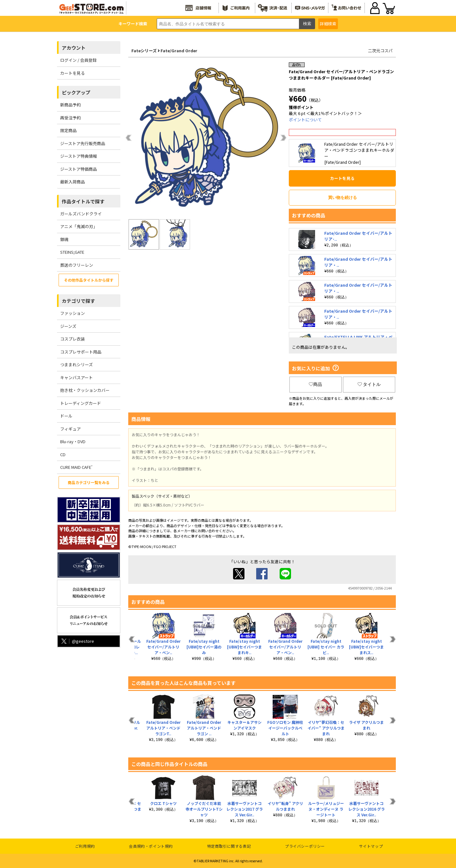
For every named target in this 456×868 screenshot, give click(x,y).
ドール (66, 416)
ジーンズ (68, 326)
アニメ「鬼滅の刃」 (79, 226)
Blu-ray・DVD (73, 441)
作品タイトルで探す (83, 201)
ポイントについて (305, 120)
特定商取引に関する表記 (229, 846)
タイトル (369, 384)
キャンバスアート (76, 377)
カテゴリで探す (78, 301)
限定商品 (68, 130)
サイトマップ (371, 846)
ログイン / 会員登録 (78, 60)
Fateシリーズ (144, 51)
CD (63, 454)
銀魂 (64, 239)
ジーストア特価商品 (79, 169)
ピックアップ (76, 92)
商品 (315, 384)
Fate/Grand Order (179, 51)
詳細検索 (328, 24)
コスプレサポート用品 (81, 352)
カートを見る (73, 73)
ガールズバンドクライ (81, 214)
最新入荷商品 (73, 182)
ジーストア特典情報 (79, 156)
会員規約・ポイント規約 (151, 846)
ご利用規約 (85, 846)
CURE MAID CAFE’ (76, 467)
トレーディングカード (81, 403)
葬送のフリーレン (77, 265)
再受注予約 (70, 118)
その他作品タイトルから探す (89, 280)
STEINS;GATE (72, 252)
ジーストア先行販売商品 (83, 143)
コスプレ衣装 (73, 339)
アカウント (74, 48)
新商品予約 (70, 105)
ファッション (73, 313)
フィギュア (70, 429)
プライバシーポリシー (305, 846)
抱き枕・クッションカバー (85, 390)
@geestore (77, 641)
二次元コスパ (380, 51)
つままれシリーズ (76, 364)
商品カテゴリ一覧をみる (89, 482)
